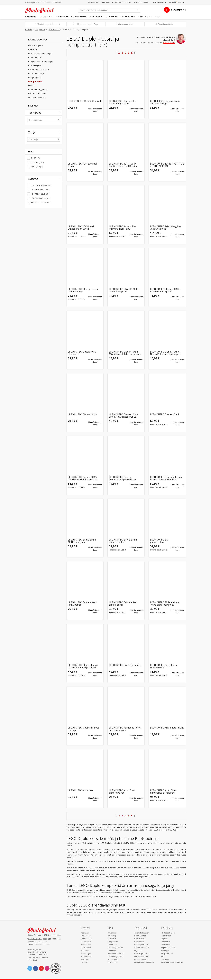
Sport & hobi (128, 17)
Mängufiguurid (35, 77)
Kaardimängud (35, 57)
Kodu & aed (96, 17)
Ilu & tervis (111, 17)
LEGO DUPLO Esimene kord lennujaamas (82, 604)
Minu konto (160, 2)
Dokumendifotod (141, 956)
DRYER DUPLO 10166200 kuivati (85, 101)
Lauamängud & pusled (38, 69)
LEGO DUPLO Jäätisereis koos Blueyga (84, 729)
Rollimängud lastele (37, 94)
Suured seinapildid (142, 948)
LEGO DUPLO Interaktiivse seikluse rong (164, 666)
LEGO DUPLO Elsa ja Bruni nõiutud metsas (123, 541)
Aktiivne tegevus (36, 45)
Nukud (31, 85)
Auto (157, 17)
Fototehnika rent (141, 959)
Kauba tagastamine (115, 948)
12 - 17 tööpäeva (41, 185)
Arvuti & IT (62, 17)
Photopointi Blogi (168, 933)
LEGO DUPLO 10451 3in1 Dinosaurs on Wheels (81, 228)
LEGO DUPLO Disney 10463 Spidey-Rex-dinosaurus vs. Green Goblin (123, 416)
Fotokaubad (46, 17)
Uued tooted (113, 962)
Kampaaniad (94, 2)
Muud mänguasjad (37, 73)
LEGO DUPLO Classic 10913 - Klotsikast (83, 353)
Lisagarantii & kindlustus (144, 962)
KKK (163, 956)
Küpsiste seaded (168, 948)
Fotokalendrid (140, 939)
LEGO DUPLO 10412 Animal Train (82, 165)
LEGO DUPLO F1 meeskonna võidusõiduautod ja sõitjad (83, 666)
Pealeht (29, 30)
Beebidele (33, 49)
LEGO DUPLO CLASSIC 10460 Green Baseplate (124, 290)
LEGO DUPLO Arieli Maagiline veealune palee (166, 228)
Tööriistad (85, 951)
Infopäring (112, 936)
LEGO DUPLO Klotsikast (80, 791)
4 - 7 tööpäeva (40, 194)
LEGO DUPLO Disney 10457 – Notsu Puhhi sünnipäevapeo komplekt (165, 353)
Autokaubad (86, 948)
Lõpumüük (112, 951)
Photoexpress (141, 2)
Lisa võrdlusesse (95, 109)
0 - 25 (36, 158)
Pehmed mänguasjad (38, 90)
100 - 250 (37, 167)
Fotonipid (165, 951)
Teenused (106, 2)
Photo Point (43, 930)
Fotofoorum (166, 942)
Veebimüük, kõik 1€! (116, 954)
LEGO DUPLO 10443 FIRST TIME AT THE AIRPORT (167, 165)
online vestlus (169, 43)
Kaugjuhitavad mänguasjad (41, 61)
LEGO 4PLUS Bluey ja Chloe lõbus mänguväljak (123, 102)
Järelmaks (112, 939)
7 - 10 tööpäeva (41, 198)
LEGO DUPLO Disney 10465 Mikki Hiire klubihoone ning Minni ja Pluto (83, 478)
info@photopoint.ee (42, 944)
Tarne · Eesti (176, 2)
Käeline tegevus (35, 65)
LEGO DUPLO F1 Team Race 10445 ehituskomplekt (165, 604)
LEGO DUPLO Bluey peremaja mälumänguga (83, 290)
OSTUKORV (176, 10)
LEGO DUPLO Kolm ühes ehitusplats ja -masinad (163, 792)
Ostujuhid (165, 959)
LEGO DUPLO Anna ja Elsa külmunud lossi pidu (123, 228)
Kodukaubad (86, 945)
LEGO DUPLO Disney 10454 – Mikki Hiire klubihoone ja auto (125, 353)
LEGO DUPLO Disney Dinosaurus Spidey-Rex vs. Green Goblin (123, 478)
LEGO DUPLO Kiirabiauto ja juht (167, 728)
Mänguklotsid (54, 30)
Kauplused (117, 2)
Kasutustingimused (115, 956)
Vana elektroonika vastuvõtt (172, 962)
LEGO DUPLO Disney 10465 (164, 415)
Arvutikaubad (86, 939)
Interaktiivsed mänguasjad (40, 53)
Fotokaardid (139, 942)
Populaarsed (113, 959)
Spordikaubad (87, 956)
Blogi (127, 2)
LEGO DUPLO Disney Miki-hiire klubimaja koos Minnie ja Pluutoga (166, 478)
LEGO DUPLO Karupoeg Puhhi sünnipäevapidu (125, 729)
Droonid (84, 962)
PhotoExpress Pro (142, 954)
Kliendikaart (112, 945)
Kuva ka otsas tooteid (41, 203)
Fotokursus (166, 945)
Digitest (164, 939)
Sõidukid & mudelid (37, 98)
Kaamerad (31, 17)
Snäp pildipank (167, 954)
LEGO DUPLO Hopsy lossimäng (125, 665)
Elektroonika (79, 17)
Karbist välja (166, 936)
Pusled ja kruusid (141, 945)
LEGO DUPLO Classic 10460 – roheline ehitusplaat (165, 290)
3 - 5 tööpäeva (40, 190)
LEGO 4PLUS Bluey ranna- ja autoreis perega (165, 102)
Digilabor (138, 951)
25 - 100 (37, 162)
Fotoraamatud (140, 936)
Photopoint (41, 10)
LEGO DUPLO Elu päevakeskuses (159, 541)
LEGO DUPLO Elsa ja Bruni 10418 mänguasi (82, 541)
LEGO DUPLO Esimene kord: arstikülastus (124, 604)
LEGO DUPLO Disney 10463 (82, 415)
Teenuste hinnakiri (142, 933)
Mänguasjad (144, 17)
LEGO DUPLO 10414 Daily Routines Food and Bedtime (124, 165)
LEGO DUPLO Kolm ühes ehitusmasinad (122, 792)
